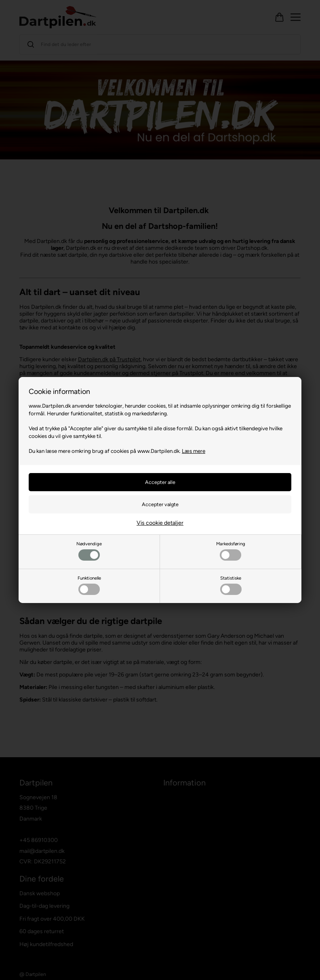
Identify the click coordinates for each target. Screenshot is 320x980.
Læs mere (194, 451)
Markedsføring (231, 551)
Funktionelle (89, 585)
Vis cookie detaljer (160, 523)
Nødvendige (89, 551)
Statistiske (231, 585)
